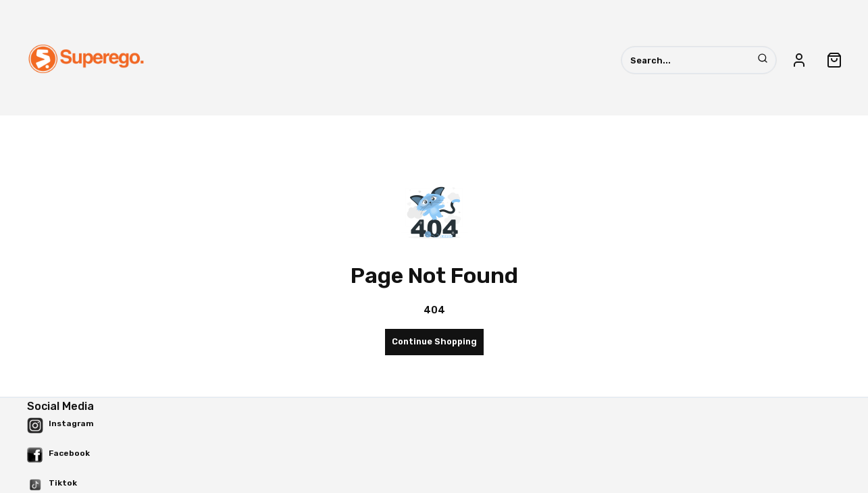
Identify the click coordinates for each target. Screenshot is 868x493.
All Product (267, 119)
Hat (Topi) (423, 119)
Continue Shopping (434, 341)
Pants (488, 119)
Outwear (601, 119)
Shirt (542, 119)
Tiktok (63, 483)
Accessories (343, 119)
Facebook (69, 453)
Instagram (71, 423)
